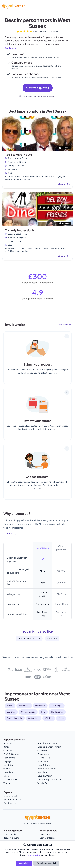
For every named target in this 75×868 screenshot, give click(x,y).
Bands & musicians (12, 800)
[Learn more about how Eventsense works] (37, 327)
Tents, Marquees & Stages (50, 780)
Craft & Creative (11, 754)
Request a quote (11, 838)
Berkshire (11, 712)
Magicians (8, 772)
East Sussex (24, 706)
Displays (7, 761)
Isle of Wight (57, 706)
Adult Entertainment (47, 743)
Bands (6, 747)
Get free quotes (38, 88)
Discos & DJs (44, 758)
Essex (61, 718)
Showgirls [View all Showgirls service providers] (52, 639)
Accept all (24, 863)
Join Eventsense (48, 838)
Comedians (43, 750)
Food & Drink (44, 765)
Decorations (9, 758)
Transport (8, 783)
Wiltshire (49, 718)
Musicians (42, 772)
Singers (7, 776)
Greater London (28, 712)
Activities (8, 743)
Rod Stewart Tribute (18, 155)
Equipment (43, 761)
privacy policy (34, 855)
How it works (10, 834)
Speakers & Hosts (12, 780)
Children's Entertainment (49, 747)
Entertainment (10, 796)
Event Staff (9, 765)
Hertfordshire (57, 712)
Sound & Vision (45, 776)
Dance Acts (43, 754)
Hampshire (40, 706)
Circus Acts (9, 750)
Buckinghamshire (15, 718)
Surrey (10, 706)
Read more (10, 48)
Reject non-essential (46, 863)
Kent (43, 712)
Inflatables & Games (47, 769)
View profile (64, 184)
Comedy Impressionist (20, 230)
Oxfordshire (34, 718)
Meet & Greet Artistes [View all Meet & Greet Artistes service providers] (29, 639)
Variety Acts (43, 783)
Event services (10, 803)
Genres (7, 769)
